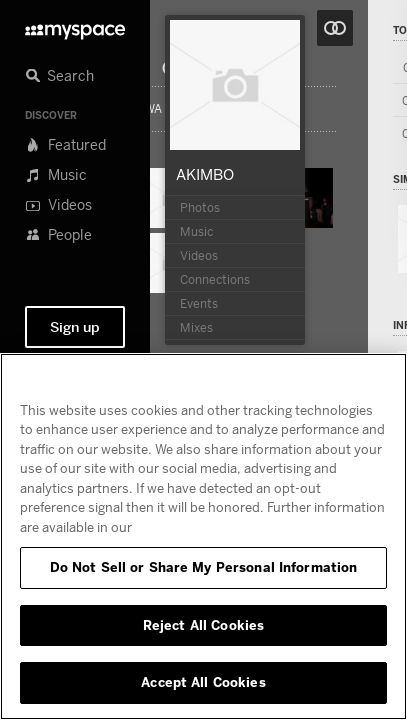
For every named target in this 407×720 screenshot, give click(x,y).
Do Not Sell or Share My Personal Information (204, 567)
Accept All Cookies (203, 682)
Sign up (75, 327)
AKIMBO (205, 174)
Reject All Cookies (203, 625)
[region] (203, 536)
